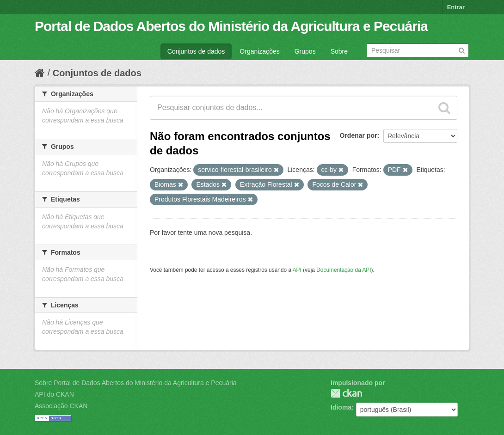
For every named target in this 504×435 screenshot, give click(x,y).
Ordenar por (359, 135)
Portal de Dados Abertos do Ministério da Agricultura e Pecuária (231, 26)
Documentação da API (344, 270)
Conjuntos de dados (196, 51)
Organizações (259, 51)
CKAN (346, 393)
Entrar (456, 7)
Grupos (305, 51)
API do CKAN (54, 394)
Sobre (339, 51)
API (297, 270)
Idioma (341, 407)
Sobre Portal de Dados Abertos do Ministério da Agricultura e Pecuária (136, 383)
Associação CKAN (61, 406)
